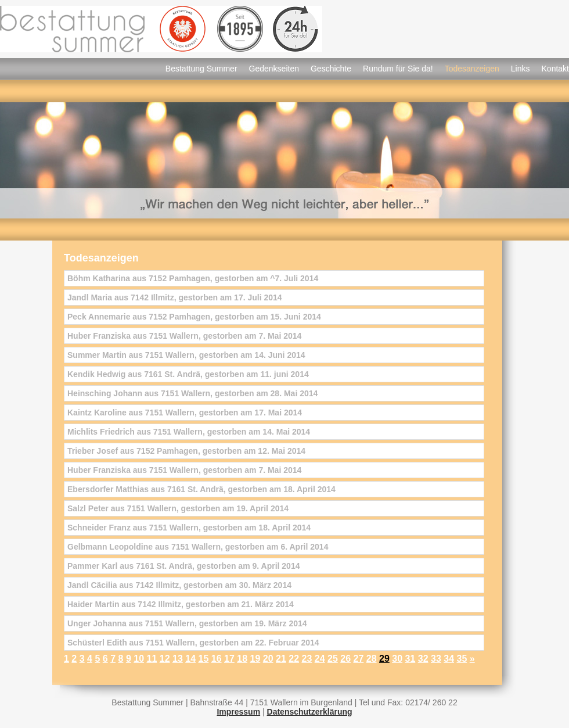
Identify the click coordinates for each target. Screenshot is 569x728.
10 (139, 659)
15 (203, 659)
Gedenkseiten (274, 69)
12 (165, 659)
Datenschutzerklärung (310, 712)
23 (307, 659)
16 (217, 659)
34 (449, 659)
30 (397, 659)
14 (190, 659)
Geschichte (331, 69)
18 (242, 659)
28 (372, 659)
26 (345, 659)
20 (268, 659)
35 (462, 659)
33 (436, 659)
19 (255, 659)
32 (423, 659)
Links (521, 69)
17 (229, 659)
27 (358, 659)
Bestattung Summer (201, 69)
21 (281, 659)
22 (294, 659)
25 (333, 659)
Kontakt (555, 69)
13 (178, 659)
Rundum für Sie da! (398, 69)
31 (410, 659)
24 (320, 659)
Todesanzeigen (472, 69)
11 (152, 659)
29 (384, 659)
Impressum (238, 712)
